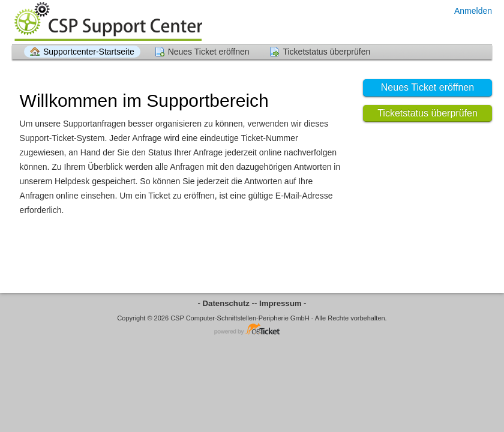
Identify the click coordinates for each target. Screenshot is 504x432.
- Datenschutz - (226, 303)
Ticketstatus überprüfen (326, 52)
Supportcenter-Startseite (89, 52)
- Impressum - (280, 303)
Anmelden (473, 11)
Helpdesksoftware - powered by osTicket (252, 330)
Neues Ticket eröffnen (209, 52)
